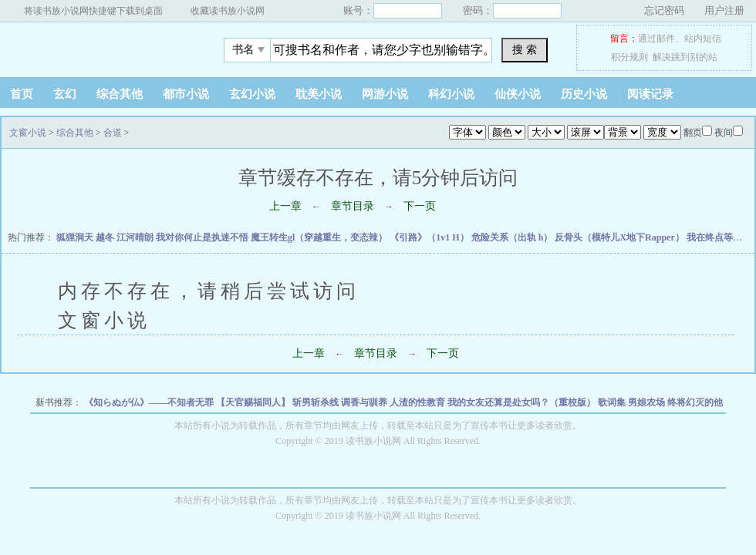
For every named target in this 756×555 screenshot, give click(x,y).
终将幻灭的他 (695, 402)
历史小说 (584, 94)
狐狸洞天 (76, 237)
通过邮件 (656, 39)
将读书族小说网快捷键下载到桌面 (93, 11)
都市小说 (186, 94)
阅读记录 (650, 94)
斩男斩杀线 (317, 402)
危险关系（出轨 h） (513, 237)
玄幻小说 (252, 94)
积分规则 (629, 57)
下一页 (420, 206)
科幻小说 (451, 94)
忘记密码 (664, 10)
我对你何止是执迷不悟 (203, 237)
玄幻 (65, 94)
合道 (113, 133)
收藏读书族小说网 (228, 11)
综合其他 (120, 94)
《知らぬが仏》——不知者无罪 (150, 402)
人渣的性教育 (418, 402)
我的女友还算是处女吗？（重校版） (523, 402)
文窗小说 (96, 45)
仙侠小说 (518, 94)
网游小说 (385, 94)
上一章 (285, 206)
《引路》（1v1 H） (430, 237)
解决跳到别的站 (685, 57)
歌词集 (613, 402)
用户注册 (724, 10)
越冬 (106, 237)
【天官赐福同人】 (254, 402)
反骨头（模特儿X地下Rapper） (620, 237)
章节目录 (353, 206)
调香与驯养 (365, 402)
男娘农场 (648, 402)
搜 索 (525, 49)
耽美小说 (319, 94)
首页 (22, 94)
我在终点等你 (715, 237)
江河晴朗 (136, 237)
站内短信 (703, 39)
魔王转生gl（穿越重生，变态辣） (320, 237)
